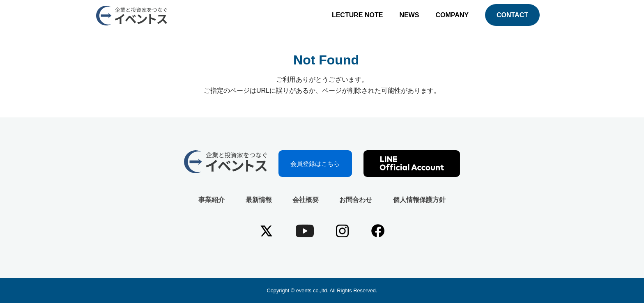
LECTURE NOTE (357, 15)
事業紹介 (212, 200)
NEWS (409, 15)
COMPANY (452, 15)
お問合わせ (356, 200)
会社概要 (306, 200)
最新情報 (259, 200)
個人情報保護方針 (419, 200)
